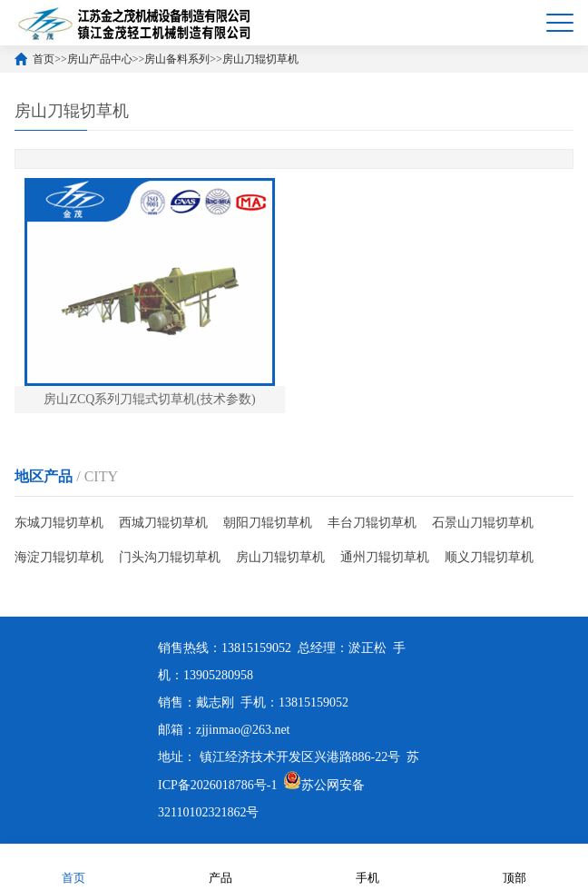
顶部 (514, 866)
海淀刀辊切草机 (59, 557)
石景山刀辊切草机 (483, 523)
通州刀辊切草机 (385, 557)
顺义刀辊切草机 (489, 557)
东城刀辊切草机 (59, 523)
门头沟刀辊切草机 (170, 557)
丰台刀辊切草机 (372, 523)
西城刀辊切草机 (163, 523)
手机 (367, 866)
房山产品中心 (100, 59)
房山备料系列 (177, 59)
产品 (220, 866)
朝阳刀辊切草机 (268, 523)
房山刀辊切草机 (260, 59)
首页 (44, 59)
